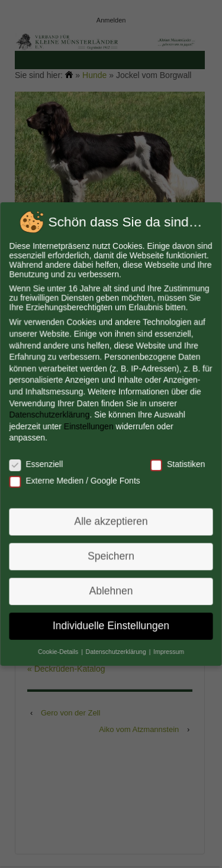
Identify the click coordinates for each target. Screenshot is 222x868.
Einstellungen (89, 426)
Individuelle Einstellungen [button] (111, 623)
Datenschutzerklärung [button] (117, 649)
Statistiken (177, 464)
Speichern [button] (111, 555)
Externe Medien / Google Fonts (75, 480)
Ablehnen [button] (111, 589)
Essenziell (37, 464)
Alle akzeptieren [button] (111, 520)
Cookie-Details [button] (59, 649)
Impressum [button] (168, 649)
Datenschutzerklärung (50, 414)
